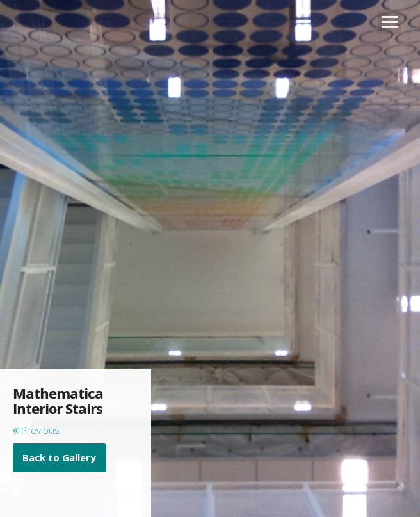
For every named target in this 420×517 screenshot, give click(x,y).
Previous (36, 430)
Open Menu (389, 22)
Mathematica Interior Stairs (58, 401)
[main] (76, 429)
